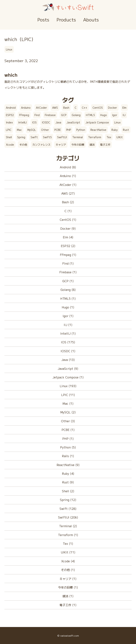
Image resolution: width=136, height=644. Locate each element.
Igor (115, 115)
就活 (92, 145)
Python (81, 130)
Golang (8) (68, 290)
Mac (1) (68, 403)
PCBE (58, 130)
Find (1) (68, 263)
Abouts (91, 19)
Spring (21, 137)
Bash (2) (68, 202)
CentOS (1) (68, 220)
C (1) (68, 211)
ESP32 (10, 115)
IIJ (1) (68, 325)
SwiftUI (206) (68, 517)
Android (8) (68, 167)
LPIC (9, 130)
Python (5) (68, 447)
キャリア (61, 145)
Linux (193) (68, 386)
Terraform (95, 137)
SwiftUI (62, 137)
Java (58, 122)
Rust (126, 130)
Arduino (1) (68, 176)
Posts (43, 19)
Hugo (104, 115)
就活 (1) (68, 596)
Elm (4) (68, 237)
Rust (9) (68, 482)
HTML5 (90, 115)
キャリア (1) (68, 579)
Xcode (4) (68, 561)
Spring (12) (68, 500)
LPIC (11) (68, 395)
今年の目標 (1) (68, 587)
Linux (9, 49)
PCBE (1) (68, 430)
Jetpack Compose (97, 122)
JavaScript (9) (68, 368)
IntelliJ (22, 122)
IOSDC (46, 122)
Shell (9, 137)
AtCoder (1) (68, 185)
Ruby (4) (68, 473)
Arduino (26, 108)
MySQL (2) (68, 412)
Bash (66, 108)
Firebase (50, 115)
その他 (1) (68, 570)
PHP (69, 130)
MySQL (32, 130)
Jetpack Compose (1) (68, 377)
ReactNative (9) (68, 465)
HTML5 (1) (68, 298)
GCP (64, 115)
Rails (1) (68, 456)
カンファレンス (41, 145)
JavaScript (73, 122)
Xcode (10, 145)
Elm (124, 108)
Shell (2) (68, 491)
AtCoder (41, 108)
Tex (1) (68, 543)
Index (9, 122)
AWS (55, 108)
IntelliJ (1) (68, 333)
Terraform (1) (68, 535)
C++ (84, 108)
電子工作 (105, 145)
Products (66, 19)
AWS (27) (68, 193)
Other (45, 130)
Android (11, 108)
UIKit (120, 137)
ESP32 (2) (68, 246)
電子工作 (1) (68, 605)
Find (37, 115)
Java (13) (68, 360)
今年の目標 (78, 145)
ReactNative (98, 130)
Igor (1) (68, 316)
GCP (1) (68, 281)
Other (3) (68, 421)
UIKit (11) (68, 552)
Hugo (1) (68, 307)
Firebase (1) (68, 272)
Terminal (77, 137)
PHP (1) (68, 439)
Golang (76, 115)
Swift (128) (68, 509)
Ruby (115, 130)
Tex (109, 137)
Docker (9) (68, 228)
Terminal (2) (68, 526)
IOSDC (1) (68, 351)
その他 (23, 145)
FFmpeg (24, 115)
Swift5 (47, 137)
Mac (19, 130)
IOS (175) (68, 342)
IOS (34, 122)
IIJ (124, 115)
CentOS (98, 108)
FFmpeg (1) (68, 255)
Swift (34, 137)
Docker (113, 108)
